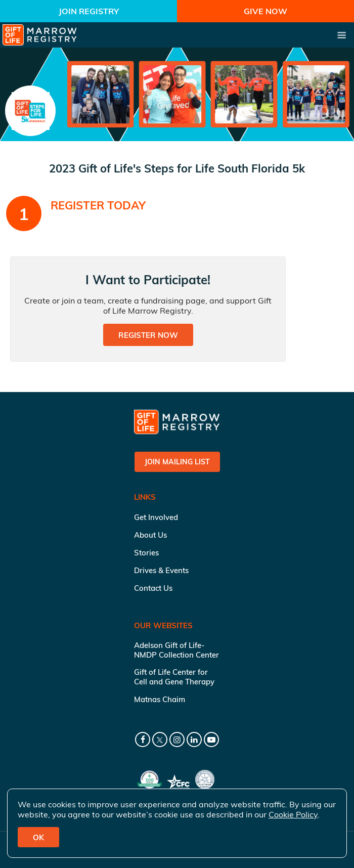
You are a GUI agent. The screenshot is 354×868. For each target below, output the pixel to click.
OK (38, 837)
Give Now (265, 11)
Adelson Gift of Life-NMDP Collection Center (176, 650)
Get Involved (156, 517)
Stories (146, 553)
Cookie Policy (293, 814)
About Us (150, 535)
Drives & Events (161, 570)
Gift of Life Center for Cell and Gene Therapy (174, 677)
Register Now (148, 335)
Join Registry (89, 11)
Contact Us (153, 588)
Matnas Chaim (160, 699)
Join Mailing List (177, 462)
